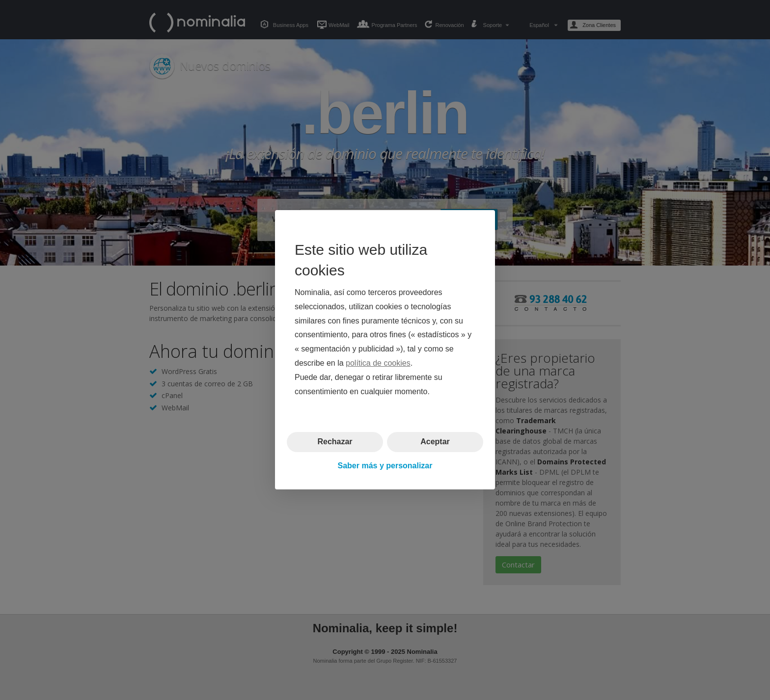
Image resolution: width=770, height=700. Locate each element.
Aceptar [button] (435, 442)
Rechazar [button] (335, 442)
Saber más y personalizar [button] (385, 466)
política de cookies (378, 363)
